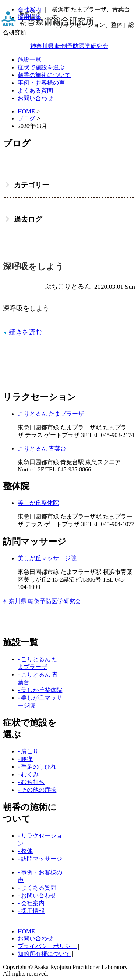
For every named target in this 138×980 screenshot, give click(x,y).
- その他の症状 (37, 790)
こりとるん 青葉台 (42, 449)
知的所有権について (44, 954)
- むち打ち (31, 782)
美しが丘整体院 (38, 503)
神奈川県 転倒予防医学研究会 (69, 46)
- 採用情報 (31, 911)
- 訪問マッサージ (40, 859)
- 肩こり (28, 751)
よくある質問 (35, 90)
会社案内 (29, 9)
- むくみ (28, 774)
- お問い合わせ (37, 895)
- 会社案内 (31, 903)
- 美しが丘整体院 (40, 690)
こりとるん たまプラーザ (51, 414)
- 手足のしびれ (37, 767)
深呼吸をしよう (33, 267)
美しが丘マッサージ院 (47, 558)
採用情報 (29, 17)
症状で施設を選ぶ (41, 67)
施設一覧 (29, 60)
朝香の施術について (44, 75)
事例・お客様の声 (41, 83)
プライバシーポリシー (47, 946)
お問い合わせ (35, 98)
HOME (26, 931)
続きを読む (25, 332)
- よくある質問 (37, 888)
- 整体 (25, 851)
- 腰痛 (25, 759)
